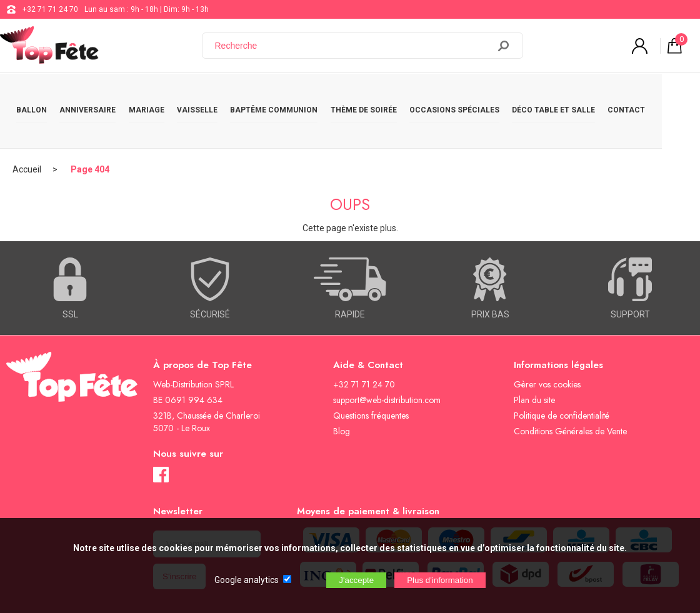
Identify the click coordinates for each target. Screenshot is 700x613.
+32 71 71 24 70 (50, 9)
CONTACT (662, 95)
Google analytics (247, 580)
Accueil (27, 134)
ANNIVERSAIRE (94, 95)
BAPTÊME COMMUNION (293, 95)
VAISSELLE (212, 95)
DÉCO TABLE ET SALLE (585, 95)
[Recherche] (353, 46)
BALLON (34, 95)
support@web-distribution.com (387, 365)
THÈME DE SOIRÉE (387, 95)
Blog (342, 396)
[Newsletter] (207, 509)
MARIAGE (157, 95)
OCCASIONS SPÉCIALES (482, 95)
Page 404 (90, 134)
